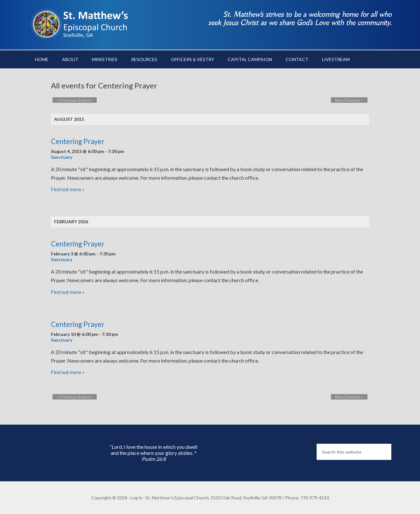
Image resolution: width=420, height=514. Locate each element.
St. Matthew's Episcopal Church (83, 22)
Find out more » (68, 189)
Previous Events (70, 100)
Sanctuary (62, 157)
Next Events (354, 100)
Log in (136, 498)
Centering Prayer (78, 141)
